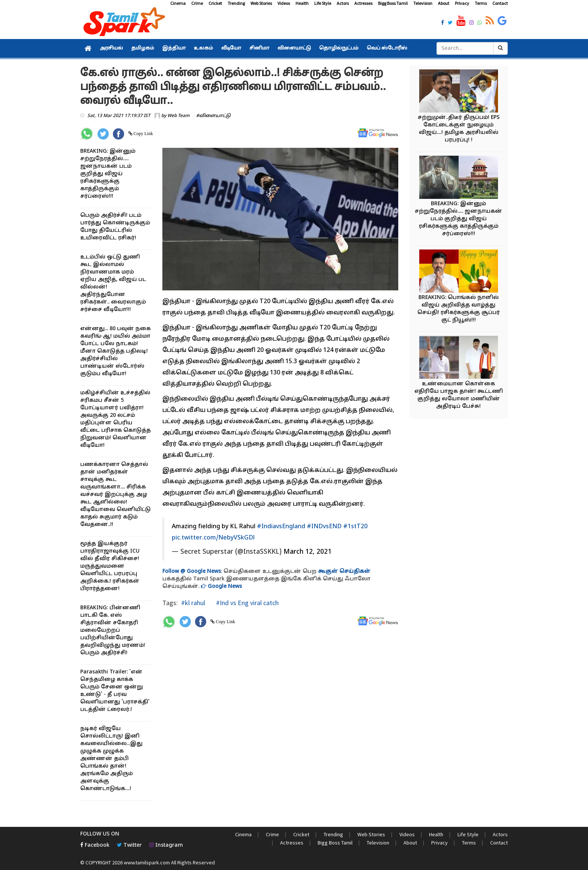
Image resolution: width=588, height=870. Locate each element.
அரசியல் (111, 48)
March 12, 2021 (307, 552)
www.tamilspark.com (147, 862)
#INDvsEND (324, 527)
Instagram (166, 845)
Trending (236, 3)
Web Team (178, 116)
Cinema (178, 3)
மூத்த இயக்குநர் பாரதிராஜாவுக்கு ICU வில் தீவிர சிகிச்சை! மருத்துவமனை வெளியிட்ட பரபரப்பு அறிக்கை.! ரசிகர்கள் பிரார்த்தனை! (110, 566)
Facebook (95, 845)
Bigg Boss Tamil (393, 3)
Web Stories (261, 3)
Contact (500, 3)
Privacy (462, 3)
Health (302, 3)
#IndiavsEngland (281, 527)
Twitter (129, 845)
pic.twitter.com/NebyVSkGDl (213, 538)
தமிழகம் (143, 48)
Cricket (215, 3)
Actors (343, 3)
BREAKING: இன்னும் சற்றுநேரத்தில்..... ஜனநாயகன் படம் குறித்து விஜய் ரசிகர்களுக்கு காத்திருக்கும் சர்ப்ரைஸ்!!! (108, 174)
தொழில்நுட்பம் (339, 48)
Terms (481, 3)
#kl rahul (193, 603)
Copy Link (143, 134)
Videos (284, 3)
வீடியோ (231, 48)
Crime (197, 3)
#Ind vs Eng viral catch (247, 603)
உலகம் (203, 48)
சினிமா (259, 48)
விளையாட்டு (294, 48)
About (444, 3)
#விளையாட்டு (213, 116)
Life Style (323, 3)
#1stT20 (355, 527)
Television (423, 3)
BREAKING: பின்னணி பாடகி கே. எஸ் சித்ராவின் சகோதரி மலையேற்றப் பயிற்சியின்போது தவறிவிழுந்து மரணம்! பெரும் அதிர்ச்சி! (113, 630)
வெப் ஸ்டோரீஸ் (387, 48)
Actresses (363, 3)
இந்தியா (174, 48)
